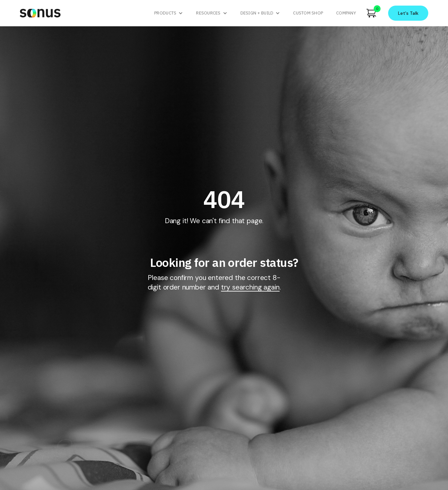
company (346, 13)
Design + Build (257, 13)
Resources (208, 13)
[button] (169, 13)
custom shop (308, 13)
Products (165, 13)
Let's (408, 13)
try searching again (250, 288)
